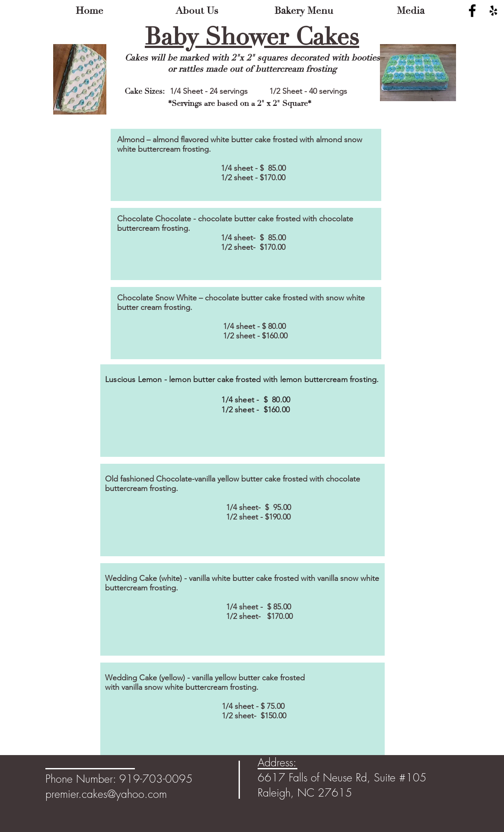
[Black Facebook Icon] (472, 11)
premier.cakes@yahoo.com (106, 794)
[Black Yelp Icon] (493, 11)
